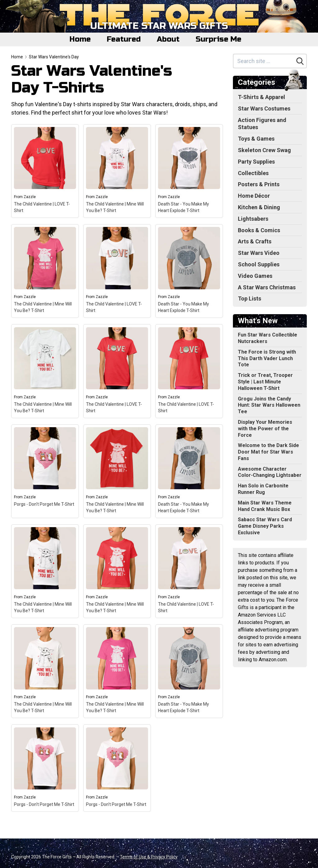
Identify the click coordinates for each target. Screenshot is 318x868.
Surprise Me (218, 39)
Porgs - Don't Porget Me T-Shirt (44, 504)
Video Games (255, 276)
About (168, 39)
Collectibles (253, 173)
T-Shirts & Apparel (261, 97)
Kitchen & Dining (259, 207)
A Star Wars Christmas (267, 287)
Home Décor (254, 196)
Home (80, 39)
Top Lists (250, 298)
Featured (124, 39)
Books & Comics (259, 230)
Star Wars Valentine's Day (54, 57)
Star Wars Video (259, 253)
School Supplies (259, 264)
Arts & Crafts (255, 241)
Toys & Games (256, 139)
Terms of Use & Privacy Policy (149, 857)
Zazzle (30, 197)
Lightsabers (253, 219)
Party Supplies (256, 162)
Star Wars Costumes (264, 108)
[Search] (300, 61)
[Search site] (264, 61)
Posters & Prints (259, 184)
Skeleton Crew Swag (264, 150)
